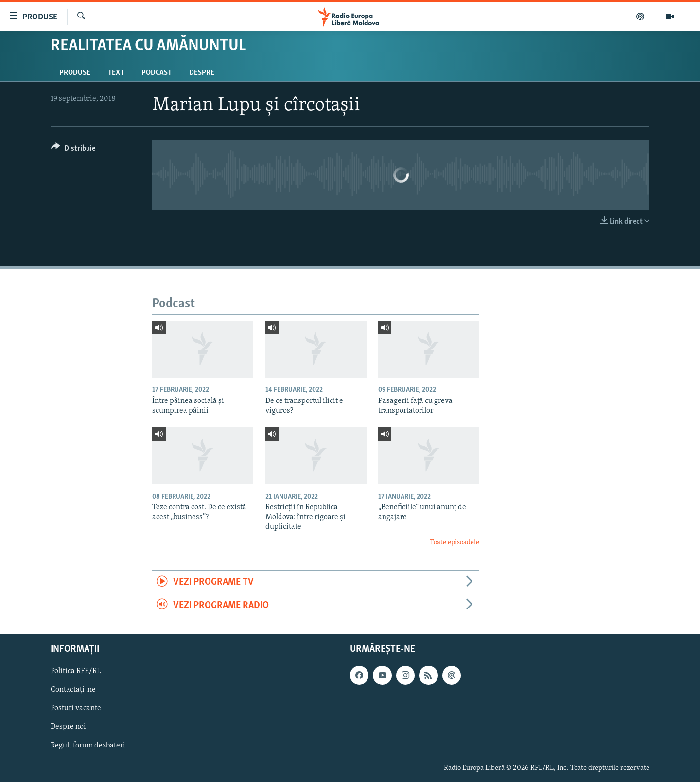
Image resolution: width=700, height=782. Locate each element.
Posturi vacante (76, 708)
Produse (75, 73)
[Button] (73, 150)
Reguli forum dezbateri (88, 746)
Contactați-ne (73, 690)
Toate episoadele (455, 543)
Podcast (157, 73)
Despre (202, 73)
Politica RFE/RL (76, 671)
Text (116, 73)
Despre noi (68, 727)
